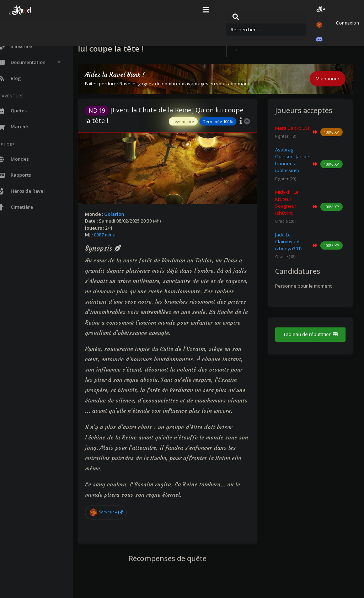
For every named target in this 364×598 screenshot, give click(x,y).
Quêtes (271, 36)
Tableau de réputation (314, 345)
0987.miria (124, 235)
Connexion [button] (338, 10)
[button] (281, 10)
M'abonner (328, 79)
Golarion (133, 214)
